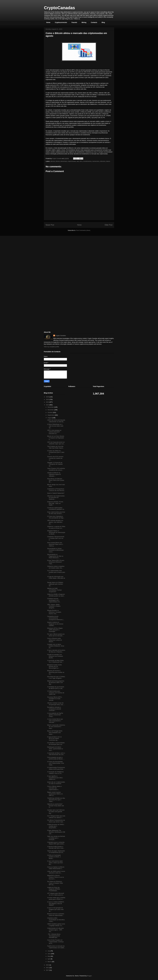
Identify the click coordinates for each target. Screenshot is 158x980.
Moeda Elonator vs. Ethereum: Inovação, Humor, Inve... (54, 612)
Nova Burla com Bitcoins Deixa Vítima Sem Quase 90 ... (56, 480)
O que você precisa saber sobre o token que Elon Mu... (55, 863)
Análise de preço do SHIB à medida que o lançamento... (56, 826)
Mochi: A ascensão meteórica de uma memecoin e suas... (56, 727)
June (49, 954)
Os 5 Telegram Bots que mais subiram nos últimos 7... (56, 817)
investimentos (87, 161)
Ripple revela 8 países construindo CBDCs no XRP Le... (55, 794)
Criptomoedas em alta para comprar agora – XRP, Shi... (55, 930)
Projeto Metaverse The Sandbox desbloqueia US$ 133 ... (56, 832)
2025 (48, 399)
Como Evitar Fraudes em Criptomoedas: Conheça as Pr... (55, 942)
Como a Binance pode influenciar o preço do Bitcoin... (55, 640)
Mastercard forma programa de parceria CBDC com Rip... (56, 683)
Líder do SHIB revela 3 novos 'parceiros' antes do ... (56, 872)
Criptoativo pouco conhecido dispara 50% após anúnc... (56, 843)
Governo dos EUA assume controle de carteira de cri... (55, 458)
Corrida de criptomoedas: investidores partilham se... (56, 509)
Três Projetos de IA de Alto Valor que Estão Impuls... (56, 447)
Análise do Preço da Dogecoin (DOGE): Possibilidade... (54, 889)
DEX (81, 161)
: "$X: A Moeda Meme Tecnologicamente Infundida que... (54, 936)
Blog (103, 22)
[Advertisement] (60, 252)
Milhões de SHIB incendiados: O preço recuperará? (54, 590)
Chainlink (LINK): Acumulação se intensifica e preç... (56, 920)
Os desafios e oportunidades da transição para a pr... (56, 744)
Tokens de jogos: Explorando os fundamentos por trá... (56, 852)
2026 (48, 397)
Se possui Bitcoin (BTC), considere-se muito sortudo (55, 699)
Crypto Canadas (61, 336)
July (49, 951)
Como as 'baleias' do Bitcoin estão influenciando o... (56, 868)
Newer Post (50, 225)
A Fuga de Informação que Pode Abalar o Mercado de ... (56, 578)
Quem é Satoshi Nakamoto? (56, 493)
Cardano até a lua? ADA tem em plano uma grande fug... (56, 812)
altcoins (53, 161)
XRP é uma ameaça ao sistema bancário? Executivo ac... (54, 432)
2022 (48, 965)
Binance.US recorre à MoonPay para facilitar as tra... (56, 672)
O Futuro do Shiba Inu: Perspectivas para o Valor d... (56, 452)
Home (48, 22)
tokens (108, 161)
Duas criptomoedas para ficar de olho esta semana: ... (56, 513)
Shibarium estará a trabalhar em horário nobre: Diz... (56, 567)
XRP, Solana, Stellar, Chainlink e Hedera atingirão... (54, 606)
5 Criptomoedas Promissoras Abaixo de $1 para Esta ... (56, 768)
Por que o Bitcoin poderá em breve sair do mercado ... (56, 635)
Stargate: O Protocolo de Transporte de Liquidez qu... (55, 464)
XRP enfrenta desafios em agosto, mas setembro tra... (55, 522)
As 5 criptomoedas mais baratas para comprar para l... (56, 572)
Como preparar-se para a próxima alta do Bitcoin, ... (56, 758)
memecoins (96, 161)
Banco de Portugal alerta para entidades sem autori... (55, 733)
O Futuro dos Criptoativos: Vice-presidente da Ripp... (56, 517)
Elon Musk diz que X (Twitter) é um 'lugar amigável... (56, 677)
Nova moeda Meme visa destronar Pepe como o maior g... (55, 544)
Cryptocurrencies (61, 22)
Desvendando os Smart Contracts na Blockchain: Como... (56, 550)
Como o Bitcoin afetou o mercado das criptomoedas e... (55, 788)
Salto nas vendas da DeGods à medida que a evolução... (56, 838)
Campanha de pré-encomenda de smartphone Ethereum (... (56, 618)
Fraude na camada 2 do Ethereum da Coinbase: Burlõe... (55, 656)
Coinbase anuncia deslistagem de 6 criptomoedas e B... (54, 600)
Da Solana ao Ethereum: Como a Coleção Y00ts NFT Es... (55, 883)
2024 (48, 402)
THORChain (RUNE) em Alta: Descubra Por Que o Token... (56, 800)
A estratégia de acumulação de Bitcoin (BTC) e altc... (56, 688)
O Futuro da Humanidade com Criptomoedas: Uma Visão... (56, 763)
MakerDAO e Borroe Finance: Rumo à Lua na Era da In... (55, 877)
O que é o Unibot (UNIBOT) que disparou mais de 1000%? (56, 904)
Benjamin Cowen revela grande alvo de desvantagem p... (54, 666)
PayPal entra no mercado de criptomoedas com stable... (56, 947)
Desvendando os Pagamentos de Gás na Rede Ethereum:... (55, 556)
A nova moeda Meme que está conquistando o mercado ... (55, 721)
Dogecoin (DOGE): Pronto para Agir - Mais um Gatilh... (55, 503)
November (51, 410)
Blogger (89, 976)
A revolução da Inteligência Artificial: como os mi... (55, 773)
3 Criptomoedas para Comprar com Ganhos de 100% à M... (56, 693)
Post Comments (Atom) (83, 230)
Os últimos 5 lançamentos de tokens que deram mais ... (56, 821)
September (51, 415)
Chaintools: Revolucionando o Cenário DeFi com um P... (56, 538)
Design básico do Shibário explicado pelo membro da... (55, 584)
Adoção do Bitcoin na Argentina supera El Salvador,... (54, 474)
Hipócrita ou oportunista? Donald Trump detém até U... (55, 806)
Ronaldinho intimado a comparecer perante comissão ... (54, 709)
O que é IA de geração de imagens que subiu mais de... (55, 909)
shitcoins (103, 161)
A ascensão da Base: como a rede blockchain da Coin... (56, 754)
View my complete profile (51, 347)
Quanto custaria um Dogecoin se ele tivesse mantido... (55, 624)
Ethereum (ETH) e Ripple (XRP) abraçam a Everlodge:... (55, 630)
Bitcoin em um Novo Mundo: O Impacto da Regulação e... (56, 438)
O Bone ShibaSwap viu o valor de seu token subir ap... (55, 426)
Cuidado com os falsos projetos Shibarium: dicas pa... (56, 646)
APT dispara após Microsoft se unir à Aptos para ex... (56, 894)
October (50, 412)
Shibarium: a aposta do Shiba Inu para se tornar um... (56, 527)
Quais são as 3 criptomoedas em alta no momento (56, 783)
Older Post (108, 225)
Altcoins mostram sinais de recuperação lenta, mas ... (56, 704)
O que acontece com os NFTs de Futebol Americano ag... (54, 738)
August (50, 418)
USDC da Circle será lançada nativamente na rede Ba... (56, 421)
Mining (84, 22)
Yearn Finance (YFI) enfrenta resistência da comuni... (56, 469)
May (49, 956)
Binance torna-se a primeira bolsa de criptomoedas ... (56, 915)
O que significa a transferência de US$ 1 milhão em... (55, 778)
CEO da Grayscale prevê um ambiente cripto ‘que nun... (56, 443)
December (51, 407)
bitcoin (58, 161)
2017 (48, 970)
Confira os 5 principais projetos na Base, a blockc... (54, 857)
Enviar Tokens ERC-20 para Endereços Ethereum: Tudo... (56, 562)
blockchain (64, 161)
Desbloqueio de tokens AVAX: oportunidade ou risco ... (55, 749)
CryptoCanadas (59, 8)
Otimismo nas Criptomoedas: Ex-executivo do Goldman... (56, 497)
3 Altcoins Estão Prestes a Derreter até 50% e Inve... (56, 847)
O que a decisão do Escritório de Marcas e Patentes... (56, 651)
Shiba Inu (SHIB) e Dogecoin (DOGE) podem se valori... (56, 595)
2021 (48, 968)
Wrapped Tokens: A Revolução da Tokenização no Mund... (56, 532)
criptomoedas (72, 161)
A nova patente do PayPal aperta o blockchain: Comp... (55, 715)
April (49, 959)
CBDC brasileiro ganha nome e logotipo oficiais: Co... (56, 925)
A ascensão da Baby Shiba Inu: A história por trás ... (55, 661)
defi (78, 161)
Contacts (94, 22)
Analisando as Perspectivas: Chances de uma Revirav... (56, 490)
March (50, 962)
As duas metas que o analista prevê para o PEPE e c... (56, 898)
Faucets (74, 22)
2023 (48, 405)
